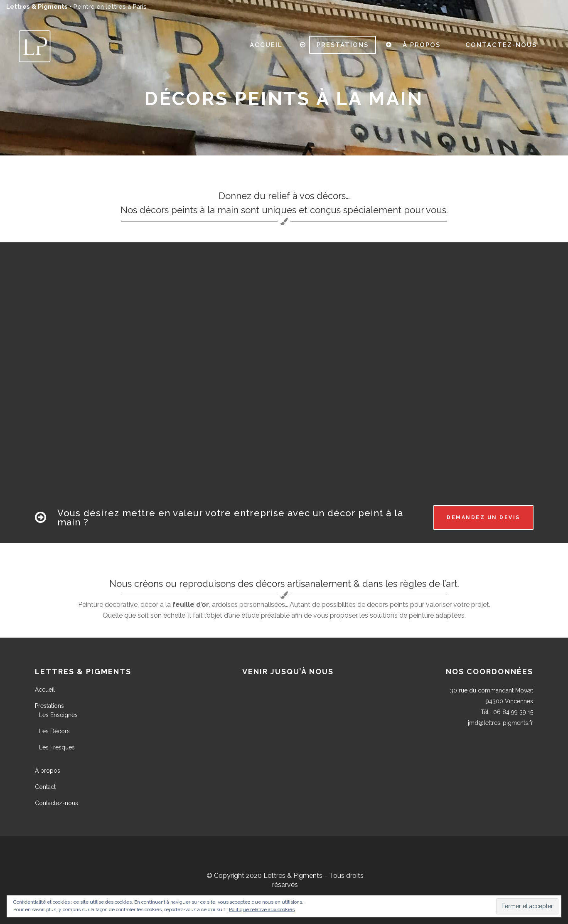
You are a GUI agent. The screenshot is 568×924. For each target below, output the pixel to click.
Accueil (45, 690)
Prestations (49, 706)
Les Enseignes (58, 715)
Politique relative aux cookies (262, 909)
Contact (45, 787)
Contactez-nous (57, 803)
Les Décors (54, 731)
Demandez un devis (483, 517)
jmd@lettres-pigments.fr (500, 723)
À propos (48, 771)
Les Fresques (57, 747)
